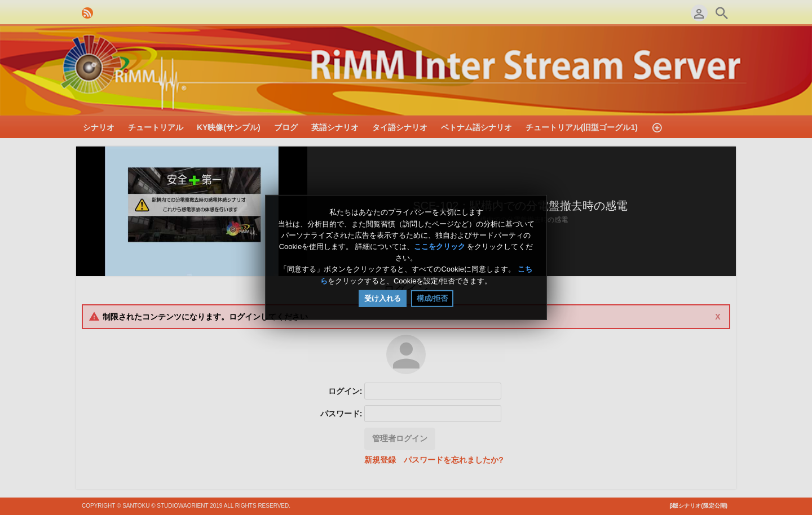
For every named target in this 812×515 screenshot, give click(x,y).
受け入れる (383, 298)
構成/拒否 (433, 298)
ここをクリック (440, 247)
